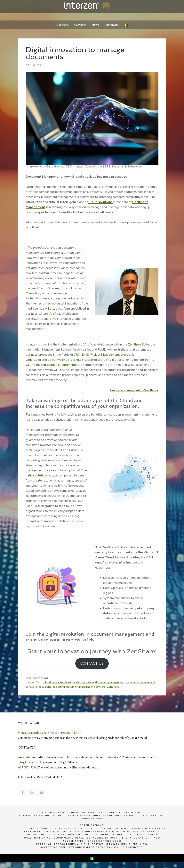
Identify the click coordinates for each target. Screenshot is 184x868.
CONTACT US (92, 663)
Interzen (92, 6)
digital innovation (83, 682)
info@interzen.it (28, 762)
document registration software (86, 687)
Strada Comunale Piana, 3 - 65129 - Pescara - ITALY (49, 733)
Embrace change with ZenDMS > (134, 390)
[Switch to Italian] (126, 25)
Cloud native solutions (57, 682)
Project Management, (105, 355)
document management (110, 682)
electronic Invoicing (54, 360)
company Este (44, 309)
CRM (77, 355)
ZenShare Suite (139, 345)
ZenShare (113, 687)
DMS (85, 355)
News (45, 678)
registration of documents (59, 365)
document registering (52, 687)
